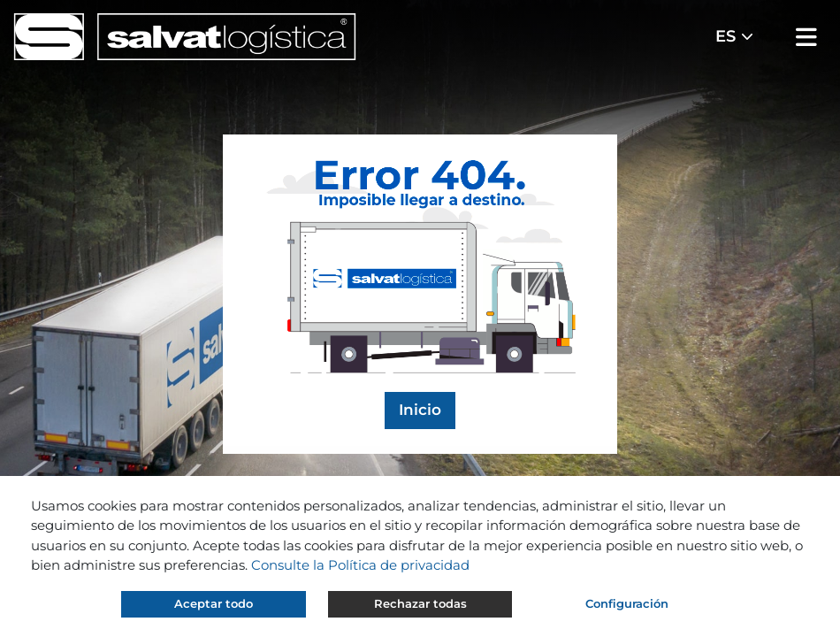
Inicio (420, 410)
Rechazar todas (420, 603)
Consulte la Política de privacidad (360, 565)
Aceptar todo (214, 603)
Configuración (627, 603)
